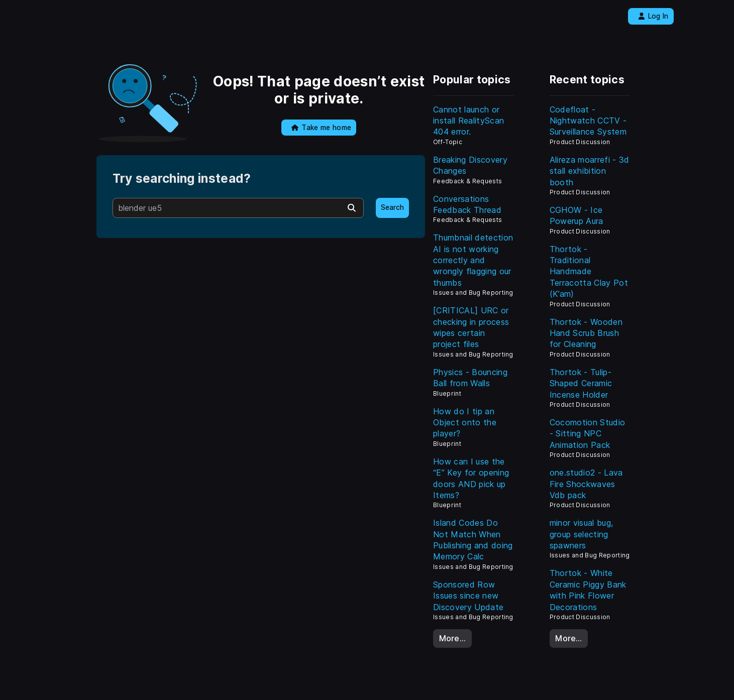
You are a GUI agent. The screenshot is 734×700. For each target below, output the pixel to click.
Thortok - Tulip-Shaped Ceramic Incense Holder (581, 383)
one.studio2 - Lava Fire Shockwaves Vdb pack (586, 484)
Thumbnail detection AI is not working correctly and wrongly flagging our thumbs (473, 260)
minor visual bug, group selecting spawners (581, 534)
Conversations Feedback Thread (467, 204)
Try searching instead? (182, 179)
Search (392, 207)
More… (453, 638)
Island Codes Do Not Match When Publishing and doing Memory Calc (473, 540)
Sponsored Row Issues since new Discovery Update (468, 596)
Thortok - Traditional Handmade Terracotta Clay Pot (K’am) (589, 272)
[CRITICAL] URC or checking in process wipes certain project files (471, 327)
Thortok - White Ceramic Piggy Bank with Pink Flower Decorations (588, 590)
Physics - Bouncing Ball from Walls (470, 378)
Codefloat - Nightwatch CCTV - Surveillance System (588, 121)
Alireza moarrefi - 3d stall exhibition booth (590, 171)
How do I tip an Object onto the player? (465, 423)
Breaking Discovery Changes (470, 165)
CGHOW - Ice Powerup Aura (576, 215)
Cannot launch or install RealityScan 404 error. (468, 121)
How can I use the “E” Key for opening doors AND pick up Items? (471, 478)
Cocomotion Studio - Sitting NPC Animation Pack (587, 434)
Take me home (321, 128)
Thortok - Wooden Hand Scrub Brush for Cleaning (586, 333)
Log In (653, 16)
